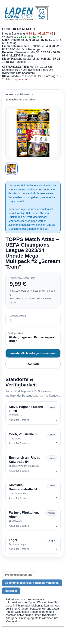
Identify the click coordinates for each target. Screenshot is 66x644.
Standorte (33, 364)
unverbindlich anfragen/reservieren (33, 353)
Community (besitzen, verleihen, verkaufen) (32, 583)
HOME (9, 95)
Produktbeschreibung (19, 575)
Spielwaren (24, 95)
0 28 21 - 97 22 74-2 (29, 37)
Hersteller (11, 591)
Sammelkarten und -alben (20, 100)
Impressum (20, 79)
